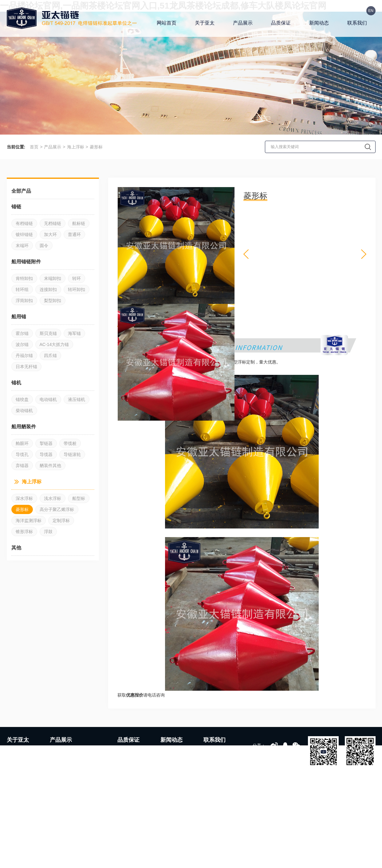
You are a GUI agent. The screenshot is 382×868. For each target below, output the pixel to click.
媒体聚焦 (170, 770)
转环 (77, 278)
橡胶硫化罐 (63, 851)
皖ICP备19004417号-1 (173, 864)
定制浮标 (61, 520)
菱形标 (96, 147)
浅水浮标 (53, 498)
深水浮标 (24, 498)
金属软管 (38, 851)
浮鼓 (48, 532)
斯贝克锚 (48, 333)
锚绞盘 (22, 399)
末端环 (22, 245)
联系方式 (213, 751)
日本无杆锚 (26, 367)
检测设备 (127, 760)
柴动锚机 (24, 410)
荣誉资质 (16, 779)
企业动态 (170, 751)
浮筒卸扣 (24, 300)
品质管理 (127, 779)
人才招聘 (213, 760)
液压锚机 (77, 399)
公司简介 (16, 751)
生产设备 (127, 751)
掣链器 (46, 443)
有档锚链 (24, 223)
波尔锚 (22, 344)
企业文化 (16, 760)
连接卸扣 (48, 289)
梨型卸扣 (53, 300)
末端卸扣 (53, 278)
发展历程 (16, 770)
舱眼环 (22, 443)
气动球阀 (87, 851)
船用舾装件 (86, 770)
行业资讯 (170, 760)
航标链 (79, 223)
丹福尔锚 (24, 355)
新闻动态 (319, 23)
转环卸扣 (77, 289)
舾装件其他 (50, 465)
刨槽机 (108, 851)
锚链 (55, 751)
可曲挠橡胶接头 (135, 851)
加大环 (50, 234)
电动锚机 (48, 399)
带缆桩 (70, 443)
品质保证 (281, 23)
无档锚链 (53, 223)
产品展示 (243, 23)
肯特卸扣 (24, 278)
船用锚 (57, 770)
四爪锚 (50, 355)
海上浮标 (76, 147)
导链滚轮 (72, 454)
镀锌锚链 (24, 234)
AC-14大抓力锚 (54, 344)
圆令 (44, 245)
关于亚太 (205, 23)
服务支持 (127, 788)
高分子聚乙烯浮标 (57, 509)
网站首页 (167, 23)
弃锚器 (22, 465)
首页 (34, 147)
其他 (79, 779)
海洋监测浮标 (29, 520)
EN (371, 11)
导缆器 (46, 454)
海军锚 (74, 333)
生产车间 (127, 770)
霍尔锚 (22, 333)
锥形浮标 (24, 532)
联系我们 (357, 23)
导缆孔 (22, 454)
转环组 (22, 289)
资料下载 (213, 770)
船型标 (79, 498)
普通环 (74, 234)
